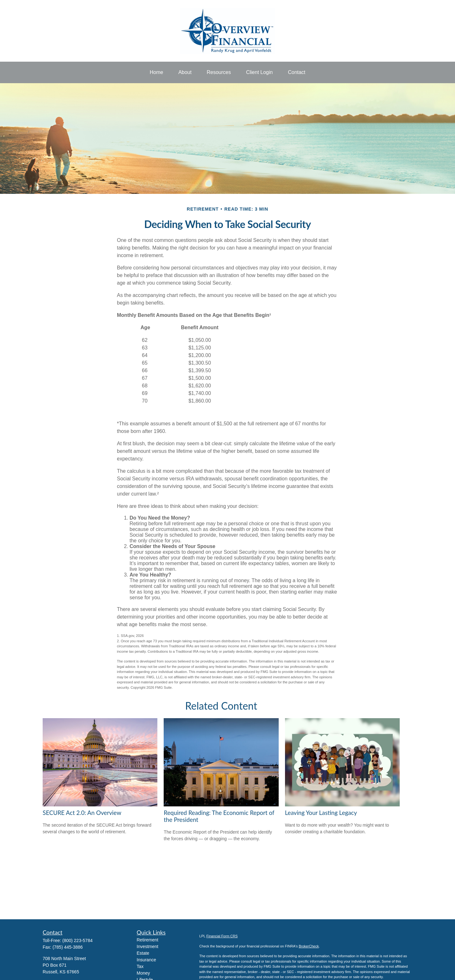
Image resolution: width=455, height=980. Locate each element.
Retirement (148, 940)
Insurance (146, 960)
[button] (157, 72)
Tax (140, 966)
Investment (148, 946)
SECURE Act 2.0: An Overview (82, 813)
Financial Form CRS (222, 936)
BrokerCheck (309, 946)
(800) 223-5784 (77, 940)
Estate (143, 953)
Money (143, 973)
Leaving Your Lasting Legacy (321, 813)
